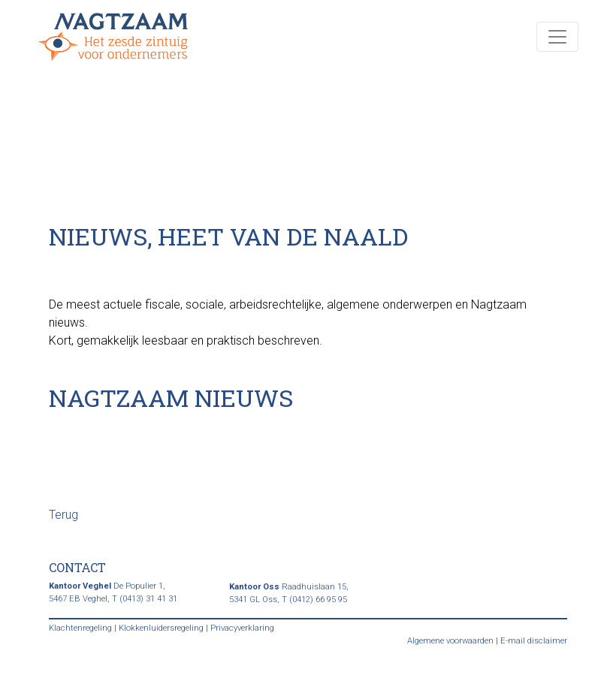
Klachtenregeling (80, 628)
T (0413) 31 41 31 (145, 599)
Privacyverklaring (242, 628)
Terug (63, 515)
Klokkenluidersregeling (161, 628)
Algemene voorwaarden (450, 641)
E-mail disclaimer (534, 641)
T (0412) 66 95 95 (314, 600)
